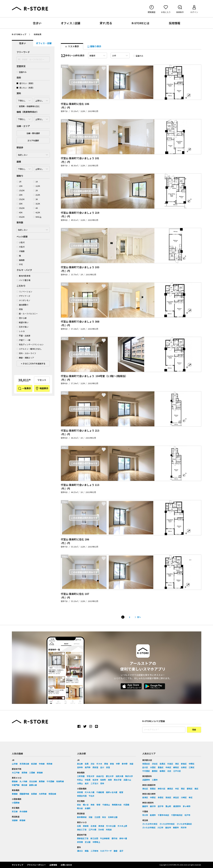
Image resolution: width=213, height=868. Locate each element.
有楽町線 (60, 781)
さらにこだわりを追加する (34, 363)
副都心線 (33, 785)
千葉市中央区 (163, 815)
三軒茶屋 (81, 776)
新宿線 (40, 772)
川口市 (160, 827)
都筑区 (190, 789)
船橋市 (153, 815)
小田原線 (16, 803)
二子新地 (94, 851)
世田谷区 (146, 764)
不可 (20, 264)
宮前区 (168, 797)
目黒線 (34, 794)
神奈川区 (162, 789)
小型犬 (21, 242)
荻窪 (108, 767)
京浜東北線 (24, 764)
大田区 (153, 767)
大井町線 (43, 794)
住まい (37, 23)
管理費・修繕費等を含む (28, 106)
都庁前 (114, 838)
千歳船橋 (100, 792)
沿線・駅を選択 (33, 133)
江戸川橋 (92, 829)
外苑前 (109, 829)
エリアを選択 (33, 140)
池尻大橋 (119, 776)
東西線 (42, 781)
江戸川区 (177, 771)
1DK (19, 186)
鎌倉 (116, 851)
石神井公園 (113, 817)
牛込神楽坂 (105, 838)
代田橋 (126, 805)
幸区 (191, 797)
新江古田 (94, 838)
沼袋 (90, 817)
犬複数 (21, 251)
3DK (19, 204)
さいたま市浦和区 (184, 824)
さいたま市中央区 (167, 824)
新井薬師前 (82, 817)
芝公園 (88, 842)
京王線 (15, 811)
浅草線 (24, 772)
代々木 (99, 764)
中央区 (168, 767)
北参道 (93, 826)
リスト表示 (72, 46)
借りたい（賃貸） (26, 83)
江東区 (192, 767)
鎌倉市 (145, 806)
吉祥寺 (80, 767)
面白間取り (22, 305)
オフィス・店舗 (44, 43)
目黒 (87, 764)
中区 (177, 789)
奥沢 (87, 783)
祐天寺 (95, 780)
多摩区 (161, 797)
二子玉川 (94, 783)
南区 (196, 789)
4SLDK (21, 217)
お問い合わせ (66, 865)
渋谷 (93, 764)
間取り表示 (94, 46)
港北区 (145, 789)
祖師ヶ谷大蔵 (112, 792)
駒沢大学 (129, 776)
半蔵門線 (16, 785)
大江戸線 (16, 772)
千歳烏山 (106, 805)
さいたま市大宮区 (150, 824)
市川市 (145, 815)
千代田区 (146, 771)
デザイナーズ (23, 296)
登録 (194, 730)
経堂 (121, 792)
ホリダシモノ (23, 300)
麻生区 (176, 797)
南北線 (24, 785)
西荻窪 (95, 767)
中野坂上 (96, 842)
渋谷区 (155, 764)
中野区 (192, 764)
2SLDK (21, 199)
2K (35, 190)
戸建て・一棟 (23, 340)
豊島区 (161, 767)
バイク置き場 (23, 280)
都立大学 (110, 776)
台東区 (184, 767)
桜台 (104, 817)
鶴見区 (170, 789)
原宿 (106, 764)
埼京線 (49, 764)
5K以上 (37, 217)
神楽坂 (86, 826)
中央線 (42, 764)
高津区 (145, 797)
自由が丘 (100, 776)
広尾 (79, 826)
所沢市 (184, 827)
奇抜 (20, 309)
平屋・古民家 (23, 336)
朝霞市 (176, 827)
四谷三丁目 (82, 829)
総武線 (34, 764)
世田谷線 (52, 794)
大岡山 (80, 783)
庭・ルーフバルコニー (27, 314)
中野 (118, 764)
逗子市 (161, 806)
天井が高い (22, 327)
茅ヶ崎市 (187, 806)
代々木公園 (111, 826)
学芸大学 (90, 776)
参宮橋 (80, 792)
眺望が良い (22, 322)
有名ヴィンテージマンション (30, 344)
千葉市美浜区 (177, 815)
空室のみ (22, 72)
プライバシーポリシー (36, 865)
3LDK (37, 204)
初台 (79, 805)
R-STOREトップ (19, 34)
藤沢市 (153, 806)
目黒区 (162, 764)
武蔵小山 (127, 780)
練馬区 (176, 767)
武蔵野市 (146, 780)
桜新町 (103, 780)
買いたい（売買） (26, 88)
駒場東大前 (117, 805)
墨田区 (155, 771)
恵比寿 (80, 764)
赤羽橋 (80, 842)
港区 (177, 764)
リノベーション (24, 291)
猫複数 (21, 260)
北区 (169, 771)
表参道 (101, 826)
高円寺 (88, 767)
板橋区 (162, 771)
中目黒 (88, 780)
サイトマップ (18, 865)
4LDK (37, 212)
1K (35, 182)
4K (35, 208)
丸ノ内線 (23, 781)
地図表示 (42, 389)
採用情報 (174, 23)
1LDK (37, 186)
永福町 (88, 808)
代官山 (80, 780)
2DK (19, 195)
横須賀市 (177, 806)
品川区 (145, 767)
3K (35, 199)
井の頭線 (23, 811)
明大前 (80, 808)
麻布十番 (123, 838)
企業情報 (53, 865)
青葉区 (153, 789)
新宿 (112, 764)
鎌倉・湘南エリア (25, 358)
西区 (183, 789)
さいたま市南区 (149, 827)
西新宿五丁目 (83, 838)
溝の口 (80, 851)
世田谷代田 (82, 796)
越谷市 (168, 827)
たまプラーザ (106, 851)
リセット (42, 380)
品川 (102, 767)
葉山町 (168, 806)
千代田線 (50, 781)
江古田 (97, 817)
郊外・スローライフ (26, 353)
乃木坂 (101, 829)
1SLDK (21, 190)
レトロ (21, 331)
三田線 (32, 772)
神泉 (93, 805)
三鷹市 (155, 780)
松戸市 (187, 815)
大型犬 (21, 247)
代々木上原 (122, 826)
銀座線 (15, 781)
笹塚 (98, 805)
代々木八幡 (90, 792)
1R (19, 182)
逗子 (121, 851)
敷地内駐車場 (23, 276)
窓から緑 (22, 318)
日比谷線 (33, 781)
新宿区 (184, 764)
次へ (139, 617)
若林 (102, 783)
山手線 (15, 764)
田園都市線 (24, 794)
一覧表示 (24, 389)
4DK (19, 212)
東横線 (15, 794)
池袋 (131, 764)
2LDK (37, 195)
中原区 (153, 797)
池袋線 (15, 820)
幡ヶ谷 (86, 805)
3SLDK (21, 208)
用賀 (110, 780)
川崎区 (184, 797)
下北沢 (91, 796)
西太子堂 (118, 780)
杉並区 (170, 764)
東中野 (125, 764)
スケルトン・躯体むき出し (29, 349)
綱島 (87, 851)
